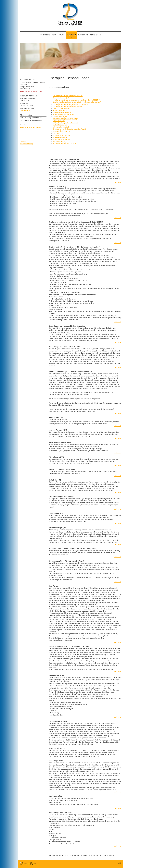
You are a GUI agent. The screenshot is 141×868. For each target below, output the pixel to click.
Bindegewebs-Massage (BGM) (64, 115)
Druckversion (25, 863)
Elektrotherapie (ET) (60, 125)
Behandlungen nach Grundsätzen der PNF (68, 106)
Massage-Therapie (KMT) (62, 112)
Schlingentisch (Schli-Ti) (61, 131)
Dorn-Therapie (58, 133)
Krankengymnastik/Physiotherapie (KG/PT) (68, 96)
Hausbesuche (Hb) (60, 142)
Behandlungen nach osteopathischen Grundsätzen (70, 104)
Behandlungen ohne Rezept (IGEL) (65, 144)
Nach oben (117, 182)
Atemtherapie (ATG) (60, 110)
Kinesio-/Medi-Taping (60, 137)
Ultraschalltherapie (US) (61, 127)
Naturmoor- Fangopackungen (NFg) (65, 119)
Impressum (23, 141)
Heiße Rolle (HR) (59, 121)
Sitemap (33, 863)
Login (120, 863)
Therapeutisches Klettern (62, 140)
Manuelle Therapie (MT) (61, 98)
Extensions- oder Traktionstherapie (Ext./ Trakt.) (69, 129)
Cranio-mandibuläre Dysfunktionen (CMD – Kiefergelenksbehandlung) (77, 102)
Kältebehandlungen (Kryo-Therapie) (65, 123)
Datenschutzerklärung (26, 144)
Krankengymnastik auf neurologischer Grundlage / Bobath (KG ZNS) (77, 100)
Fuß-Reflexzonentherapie (62, 135)
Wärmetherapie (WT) (60, 117)
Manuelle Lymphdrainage (62, 108)
